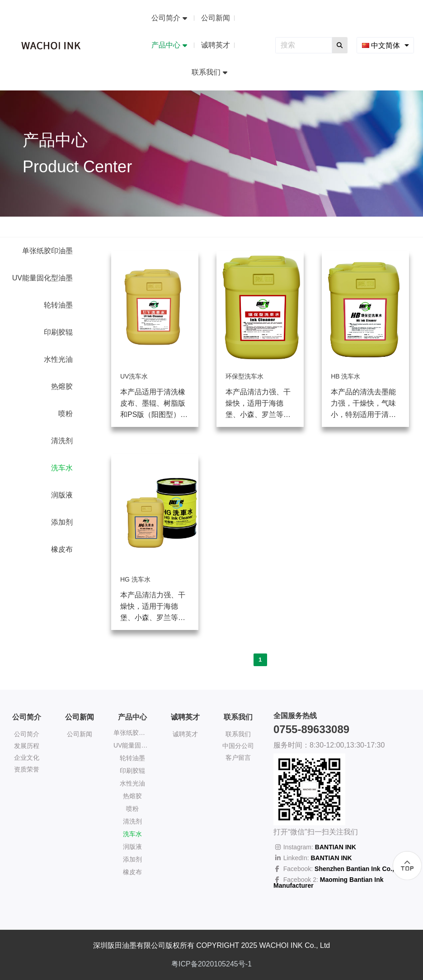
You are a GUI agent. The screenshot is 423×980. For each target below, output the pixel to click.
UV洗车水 (134, 376)
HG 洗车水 (135, 579)
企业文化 (27, 757)
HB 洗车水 (345, 376)
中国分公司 (238, 746)
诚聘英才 (185, 717)
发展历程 (27, 746)
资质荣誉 (27, 769)
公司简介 (27, 734)
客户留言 (238, 757)
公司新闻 (80, 717)
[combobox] (385, 45)
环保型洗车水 (244, 376)
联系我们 (238, 734)
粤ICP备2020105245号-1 (211, 964)
